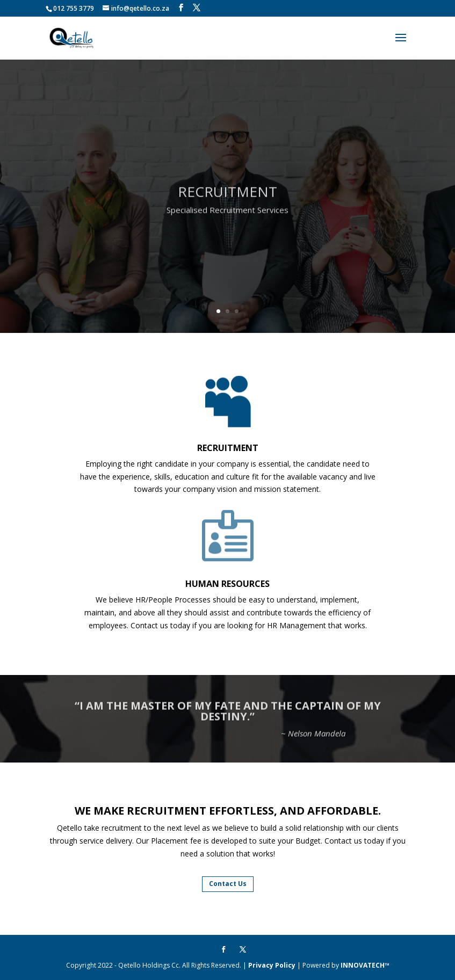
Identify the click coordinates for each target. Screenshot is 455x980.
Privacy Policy (272, 965)
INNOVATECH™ (365, 965)
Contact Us (228, 884)
